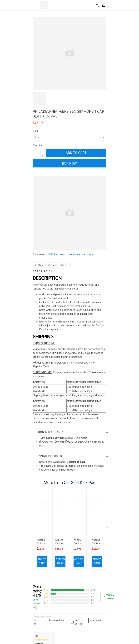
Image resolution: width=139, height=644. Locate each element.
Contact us (39, 592)
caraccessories (67, 255)
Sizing (36, 603)
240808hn (52, 255)
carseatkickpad (86, 255)
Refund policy (40, 576)
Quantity (37, 145)
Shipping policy (41, 570)
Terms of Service (42, 565)
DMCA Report (62, 639)
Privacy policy (41, 559)
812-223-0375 (41, 540)
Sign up (98, 626)
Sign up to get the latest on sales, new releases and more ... (66, 620)
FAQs (36, 598)
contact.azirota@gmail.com (48, 545)
